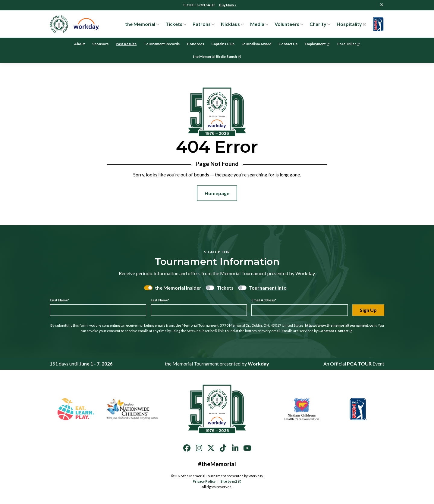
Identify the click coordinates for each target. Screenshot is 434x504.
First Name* (59, 300)
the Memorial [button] (140, 24)
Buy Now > (228, 5)
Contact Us (288, 44)
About (80, 44)
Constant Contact (335, 331)
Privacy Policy (204, 481)
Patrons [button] (202, 24)
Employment (317, 44)
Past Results (126, 44)
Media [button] (257, 24)
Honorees (195, 44)
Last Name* (160, 300)
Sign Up (368, 310)
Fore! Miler (349, 44)
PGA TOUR (359, 364)
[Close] (382, 5)
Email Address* (264, 300)
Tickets (225, 288)
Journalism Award (256, 44)
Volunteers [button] (287, 24)
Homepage (217, 193)
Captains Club (223, 44)
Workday (258, 364)
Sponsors (100, 44)
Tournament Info (268, 288)
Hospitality (351, 24)
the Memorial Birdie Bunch (217, 56)
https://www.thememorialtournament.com (341, 325)
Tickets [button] (174, 24)
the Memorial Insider (178, 288)
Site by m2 (231, 481)
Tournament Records (162, 44)
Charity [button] (318, 24)
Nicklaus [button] (230, 24)
